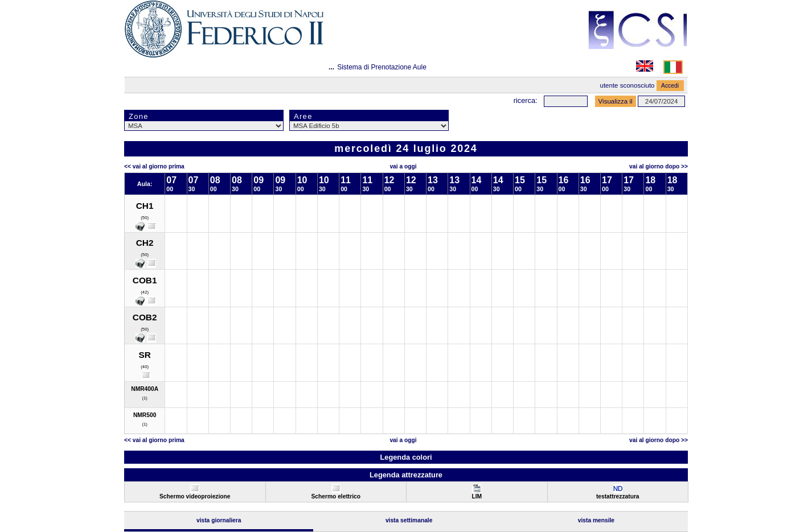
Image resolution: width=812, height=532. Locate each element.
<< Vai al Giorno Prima (154, 166)
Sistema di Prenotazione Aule (382, 67)
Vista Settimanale (409, 520)
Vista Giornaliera (219, 520)
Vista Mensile (596, 520)
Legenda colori (406, 457)
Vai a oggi (403, 166)
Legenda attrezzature (406, 475)
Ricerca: (526, 100)
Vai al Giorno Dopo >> (659, 166)
